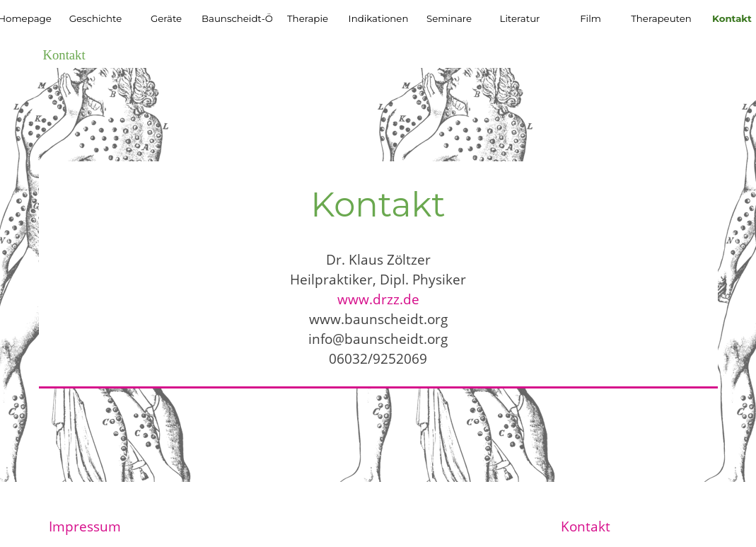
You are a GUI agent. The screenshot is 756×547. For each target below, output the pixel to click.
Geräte (166, 18)
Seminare (449, 18)
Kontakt (586, 526)
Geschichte (95, 18)
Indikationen (379, 18)
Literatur (520, 18)
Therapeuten (661, 18)
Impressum (85, 526)
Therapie (308, 18)
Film (591, 18)
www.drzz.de (378, 299)
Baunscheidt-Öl (239, 18)
